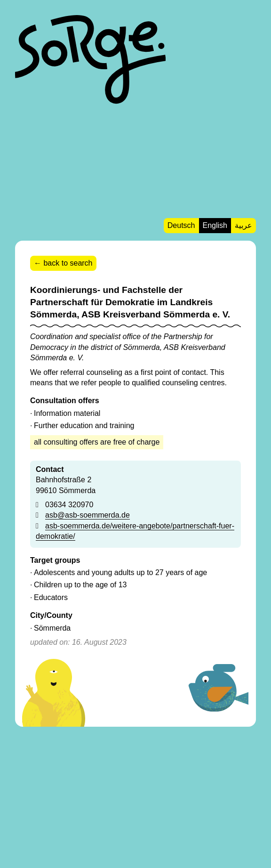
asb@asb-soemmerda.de (88, 515)
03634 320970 (69, 505)
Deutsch (181, 225)
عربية (243, 225)
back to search (68, 263)
